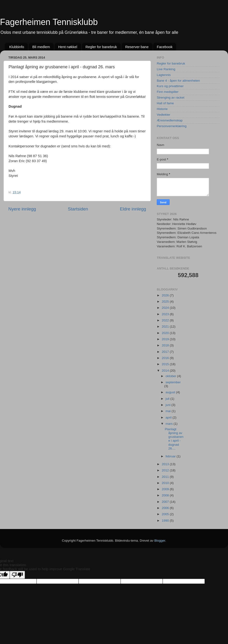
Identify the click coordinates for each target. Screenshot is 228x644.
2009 (166, 489)
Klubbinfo (17, 47)
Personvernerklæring (172, 126)
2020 (166, 333)
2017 (166, 352)
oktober (171, 376)
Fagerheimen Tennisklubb (49, 22)
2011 (166, 477)
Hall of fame (165, 103)
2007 (166, 502)
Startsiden (78, 209)
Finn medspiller (168, 92)
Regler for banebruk (101, 47)
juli (168, 399)
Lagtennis (164, 75)
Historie (162, 109)
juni (169, 405)
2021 (166, 327)
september (173, 382)
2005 (166, 514)
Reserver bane (137, 47)
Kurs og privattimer (170, 86)
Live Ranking (166, 69)
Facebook (165, 47)
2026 (166, 295)
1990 (166, 521)
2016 (166, 358)
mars (170, 424)
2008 (166, 495)
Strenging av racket (171, 97)
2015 (166, 364)
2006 (166, 508)
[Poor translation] (17, 575)
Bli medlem (41, 47)
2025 (166, 302)
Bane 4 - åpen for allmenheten (178, 81)
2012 (166, 470)
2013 (166, 464)
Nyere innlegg (22, 209)
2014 (166, 371)
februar (171, 456)
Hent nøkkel (68, 47)
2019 (166, 339)
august (171, 392)
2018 (166, 345)
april (169, 417)
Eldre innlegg (133, 209)
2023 (166, 314)
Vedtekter (164, 115)
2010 (166, 483)
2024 (166, 308)
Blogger (160, 541)
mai (169, 411)
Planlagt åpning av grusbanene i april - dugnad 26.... (174, 439)
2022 (166, 320)
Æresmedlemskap (170, 120)
